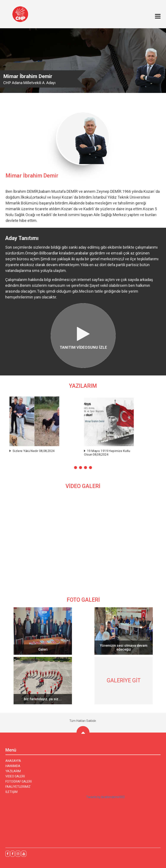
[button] (76, 466)
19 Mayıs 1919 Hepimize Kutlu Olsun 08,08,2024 (117, 452)
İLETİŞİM (11, 794)
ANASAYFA (13, 763)
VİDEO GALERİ (15, 779)
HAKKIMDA (13, 768)
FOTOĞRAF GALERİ (19, 784)
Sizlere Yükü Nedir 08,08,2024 (47, 450)
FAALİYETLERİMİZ (18, 789)
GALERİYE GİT (126, 680)
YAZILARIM (13, 774)
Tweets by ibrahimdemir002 (105, 799)
